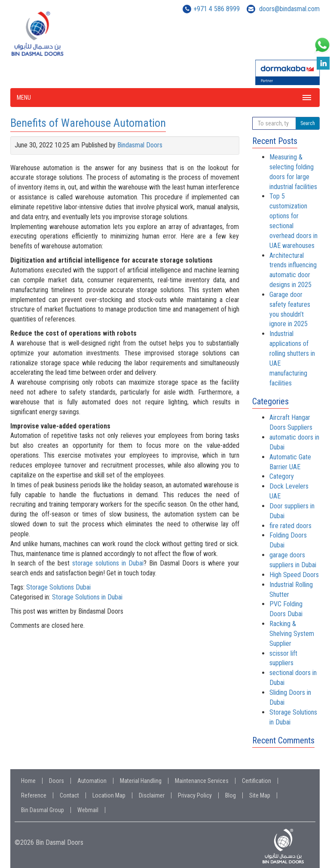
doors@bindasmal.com (289, 9)
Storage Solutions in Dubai (87, 597)
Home (28, 781)
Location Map (109, 795)
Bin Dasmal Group (43, 810)
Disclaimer (152, 795)
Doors (57, 781)
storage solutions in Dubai (108, 563)
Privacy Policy (195, 795)
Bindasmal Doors (140, 145)
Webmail (88, 810)
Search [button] (308, 123)
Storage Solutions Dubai (58, 587)
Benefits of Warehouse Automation (88, 123)
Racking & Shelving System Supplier (292, 634)
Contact (69, 795)
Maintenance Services (202, 781)
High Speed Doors (294, 575)
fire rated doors (290, 526)
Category (282, 476)
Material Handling (141, 781)
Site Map (260, 795)
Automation (92, 781)
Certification (257, 781)
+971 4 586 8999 (217, 9)
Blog (231, 795)
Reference (34, 795)
